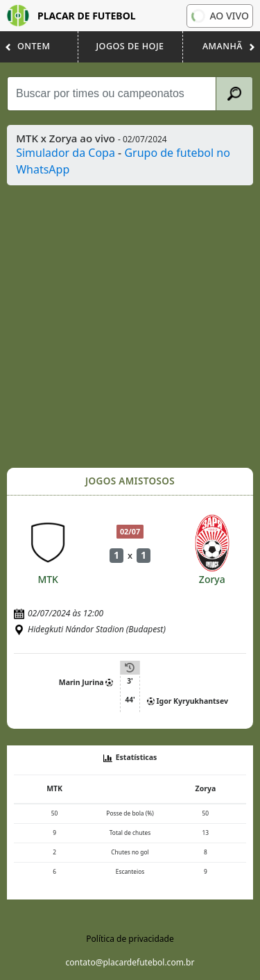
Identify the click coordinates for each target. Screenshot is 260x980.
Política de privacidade (130, 939)
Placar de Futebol (71, 16)
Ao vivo (219, 16)
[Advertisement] (130, 327)
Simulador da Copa (66, 153)
